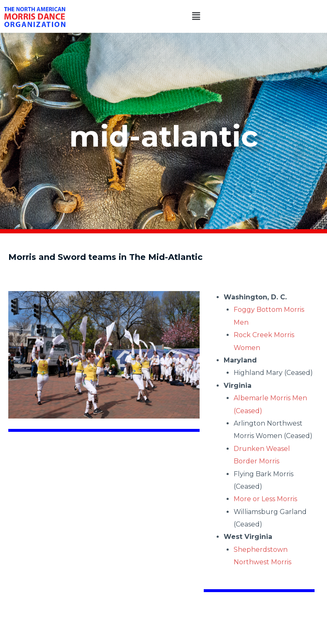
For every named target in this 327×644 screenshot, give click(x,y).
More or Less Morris (265, 499)
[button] (196, 16)
